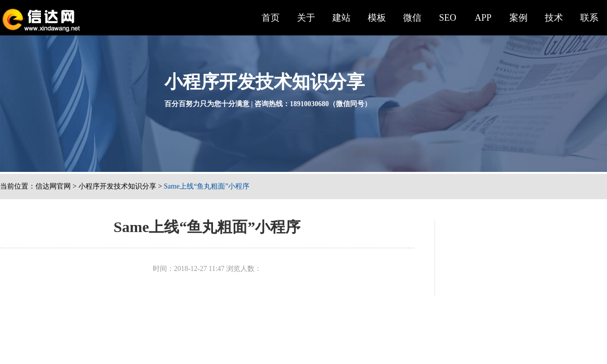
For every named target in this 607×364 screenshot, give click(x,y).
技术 (554, 18)
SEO (448, 18)
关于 (306, 18)
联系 (589, 18)
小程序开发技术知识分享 (117, 186)
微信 (412, 18)
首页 (271, 18)
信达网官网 (53, 186)
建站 (341, 18)
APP (483, 18)
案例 (518, 18)
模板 (377, 18)
